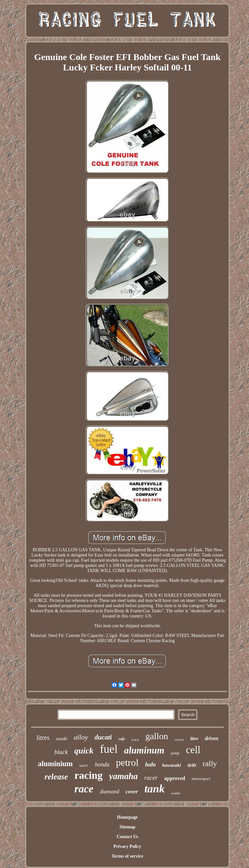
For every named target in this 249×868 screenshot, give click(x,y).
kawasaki (172, 765)
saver (84, 765)
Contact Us (128, 837)
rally (210, 764)
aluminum (144, 750)
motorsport (201, 779)
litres (43, 738)
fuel (109, 749)
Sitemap (127, 827)
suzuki (61, 739)
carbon (179, 740)
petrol (127, 762)
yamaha (124, 776)
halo (150, 764)
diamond (110, 792)
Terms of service (127, 856)
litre (194, 739)
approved (175, 778)
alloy (81, 737)
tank (154, 789)
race (84, 789)
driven (212, 738)
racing (89, 775)
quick (84, 751)
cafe (122, 739)
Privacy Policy (127, 846)
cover (132, 792)
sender (176, 793)
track (135, 740)
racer (151, 778)
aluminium (55, 764)
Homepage (127, 817)
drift (192, 765)
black (61, 752)
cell (193, 750)
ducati (103, 737)
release (56, 777)
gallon (157, 736)
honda (102, 764)
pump (175, 753)
